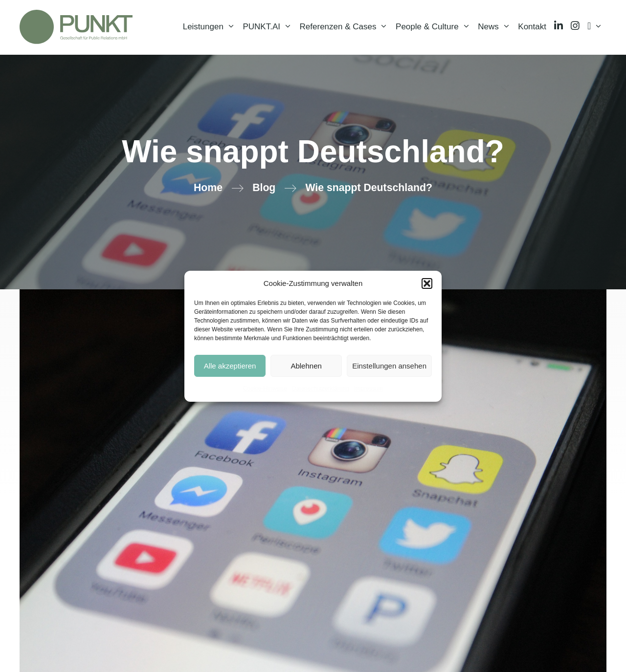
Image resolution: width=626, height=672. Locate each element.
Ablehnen (306, 366)
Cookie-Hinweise (265, 389)
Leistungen (211, 27)
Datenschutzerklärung (321, 389)
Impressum (369, 389)
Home (208, 188)
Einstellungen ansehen (389, 366)
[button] (427, 283)
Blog (264, 188)
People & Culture (435, 27)
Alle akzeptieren (230, 366)
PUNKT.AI (269, 27)
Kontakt (532, 27)
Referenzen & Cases (346, 27)
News (496, 27)
